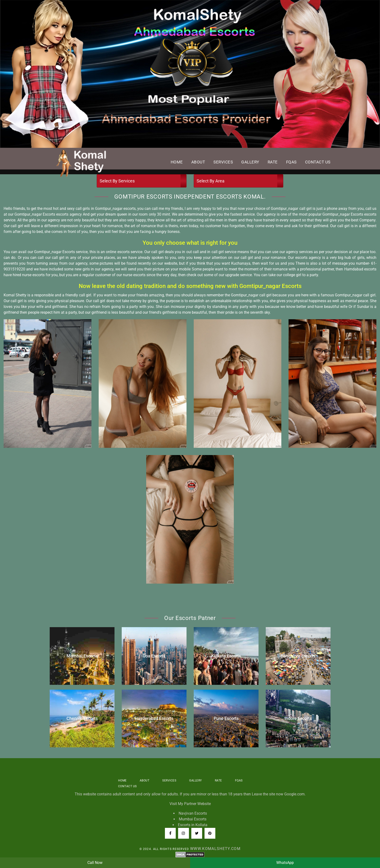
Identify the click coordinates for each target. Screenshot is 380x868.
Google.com (294, 794)
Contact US (318, 162)
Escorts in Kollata (193, 825)
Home (177, 162)
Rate (273, 162)
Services (223, 162)
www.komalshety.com (215, 849)
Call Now (95, 863)
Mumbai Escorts (193, 819)
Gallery (250, 162)
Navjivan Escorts (193, 813)
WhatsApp (285, 863)
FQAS (291, 162)
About (198, 162)
